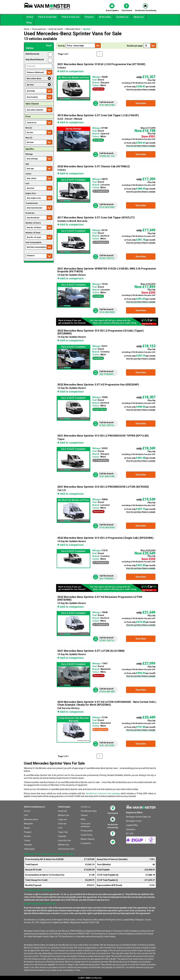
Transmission (32, 203)
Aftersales (105, 17)
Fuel (27, 184)
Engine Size (31, 193)
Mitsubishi (28, 824)
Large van (62, 819)
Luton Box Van (64, 840)
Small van (62, 811)
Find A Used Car (71, 17)
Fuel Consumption (33, 242)
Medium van (64, 815)
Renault (27, 836)
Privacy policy (87, 831)
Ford (26, 815)
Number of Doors (33, 223)
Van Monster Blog (89, 811)
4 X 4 (60, 828)
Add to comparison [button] (71, 71)
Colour (28, 174)
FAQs (83, 819)
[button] (141, 103)
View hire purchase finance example (141, 90)
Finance (89, 17)
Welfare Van (64, 845)
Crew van (62, 824)
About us (139, 17)
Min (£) (29, 128)
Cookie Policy (87, 835)
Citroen (27, 811)
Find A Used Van (47, 17)
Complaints (86, 843)
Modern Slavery (88, 839)
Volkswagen (29, 849)
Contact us (122, 17)
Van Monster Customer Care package (103, 793)
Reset (49, 45)
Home (30, 17)
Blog (29, 23)
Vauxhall (28, 845)
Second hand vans (66, 849)
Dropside (62, 836)
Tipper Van (63, 832)
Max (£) (29, 138)
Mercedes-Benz (31, 819)
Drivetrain (30, 213)
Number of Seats (33, 233)
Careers (84, 815)
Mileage (29, 154)
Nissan (27, 828)
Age (27, 164)
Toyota (27, 840)
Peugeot (28, 832)
